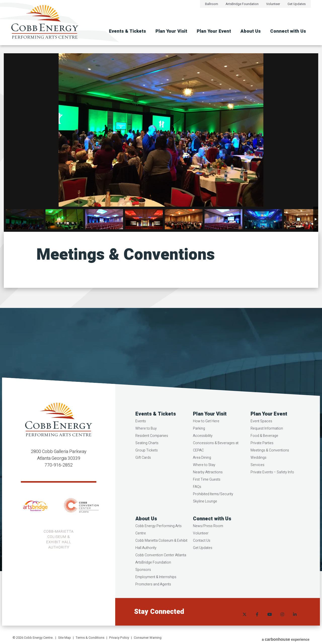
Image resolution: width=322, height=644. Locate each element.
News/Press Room (208, 534)
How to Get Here (206, 429)
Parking (199, 437)
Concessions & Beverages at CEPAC (216, 455)
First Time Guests (207, 488)
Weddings (258, 466)
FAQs (197, 495)
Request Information (267, 437)
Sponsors (144, 578)
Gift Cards (144, 466)
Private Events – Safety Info (272, 480)
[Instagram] (282, 620)
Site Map (65, 638)
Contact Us (202, 549)
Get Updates (297, 4)
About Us (251, 31)
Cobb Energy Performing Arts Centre (159, 538)
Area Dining (202, 466)
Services (257, 473)
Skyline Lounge (205, 510)
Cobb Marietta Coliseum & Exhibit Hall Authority (162, 553)
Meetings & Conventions (270, 459)
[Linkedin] (294, 620)
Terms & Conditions (90, 638)
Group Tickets (147, 459)
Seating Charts (147, 451)
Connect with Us (288, 31)
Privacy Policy (119, 638)
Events (141, 429)
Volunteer (273, 4)
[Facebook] (257, 620)
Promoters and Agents (154, 593)
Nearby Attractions (208, 480)
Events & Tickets (127, 31)
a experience (286, 638)
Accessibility (203, 444)
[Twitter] (244, 620)
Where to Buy (147, 437)
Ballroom (212, 4)
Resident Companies (152, 444)
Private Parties (262, 451)
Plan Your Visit (171, 31)
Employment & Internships (156, 585)
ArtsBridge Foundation (242, 4)
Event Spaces (261, 429)
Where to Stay (204, 473)
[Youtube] (269, 620)
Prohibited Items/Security (213, 502)
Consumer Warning (148, 638)
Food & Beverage (264, 444)
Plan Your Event (214, 31)
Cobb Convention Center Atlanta (161, 563)
